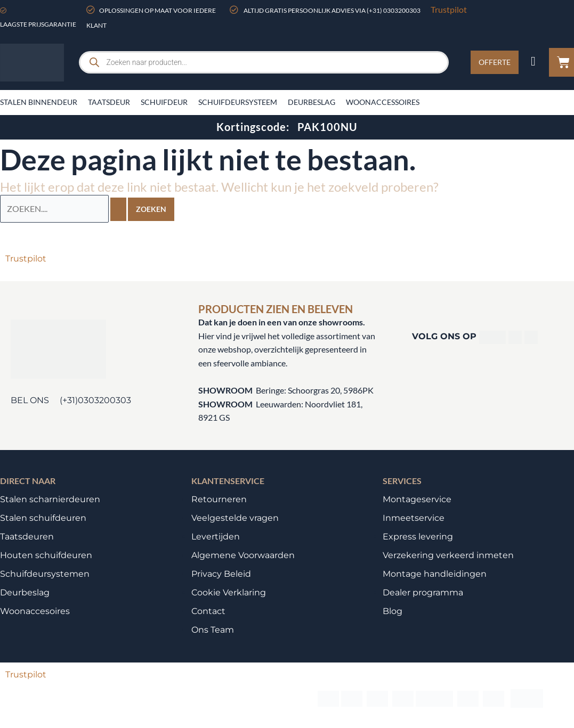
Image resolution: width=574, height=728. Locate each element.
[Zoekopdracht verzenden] (118, 209)
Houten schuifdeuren (46, 555)
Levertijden (216, 537)
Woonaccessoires (383, 102)
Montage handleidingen (435, 574)
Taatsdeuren (27, 537)
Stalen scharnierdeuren (50, 499)
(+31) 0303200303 (394, 10)
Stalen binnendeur (39, 102)
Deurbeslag (312, 102)
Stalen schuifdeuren (43, 518)
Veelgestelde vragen (235, 518)
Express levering (418, 537)
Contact (208, 611)
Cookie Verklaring (229, 592)
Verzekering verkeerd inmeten (448, 555)
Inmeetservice (414, 518)
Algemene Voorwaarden (243, 555)
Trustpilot (449, 9)
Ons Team (213, 630)
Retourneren (219, 499)
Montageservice (417, 499)
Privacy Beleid (221, 574)
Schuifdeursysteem (238, 102)
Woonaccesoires (35, 611)
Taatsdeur (109, 102)
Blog (393, 611)
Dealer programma (423, 592)
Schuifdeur (164, 102)
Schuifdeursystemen (45, 574)
